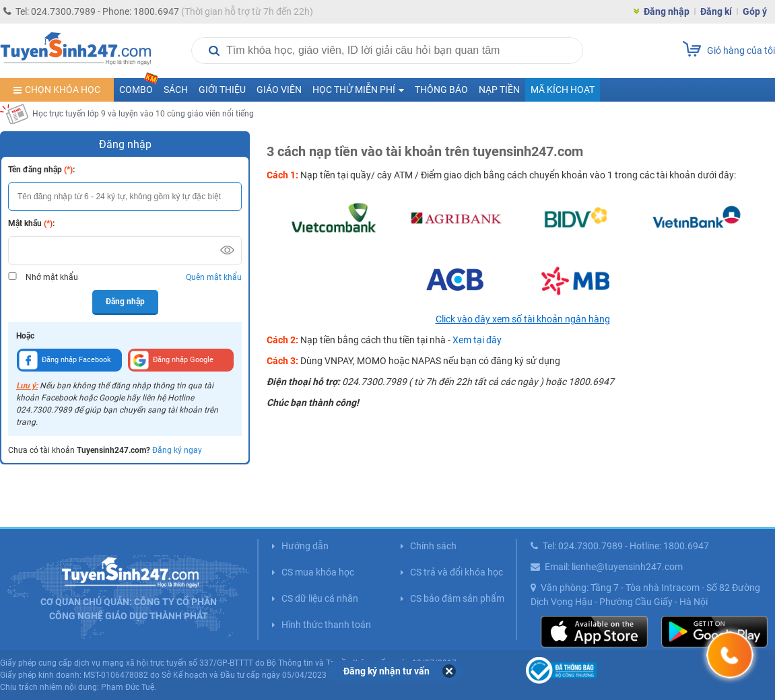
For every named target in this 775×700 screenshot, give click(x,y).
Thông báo (441, 90)
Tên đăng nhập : (41, 170)
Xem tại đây (477, 340)
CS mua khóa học (318, 572)
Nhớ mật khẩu (52, 277)
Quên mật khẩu (214, 277)
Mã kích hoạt (563, 90)
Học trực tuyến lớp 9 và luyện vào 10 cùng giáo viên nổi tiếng (143, 114)
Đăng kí (716, 11)
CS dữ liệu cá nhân (320, 598)
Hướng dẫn (305, 546)
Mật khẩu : (31, 223)
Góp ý (755, 11)
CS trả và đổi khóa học (457, 572)
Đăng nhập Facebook (65, 360)
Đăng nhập (667, 11)
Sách (176, 90)
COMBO (139, 86)
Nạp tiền (499, 90)
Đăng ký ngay (177, 450)
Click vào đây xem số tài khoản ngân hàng (523, 319)
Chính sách (433, 546)
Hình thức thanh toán (326, 625)
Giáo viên (279, 90)
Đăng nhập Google (172, 360)
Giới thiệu (222, 90)
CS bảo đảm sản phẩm (457, 598)
